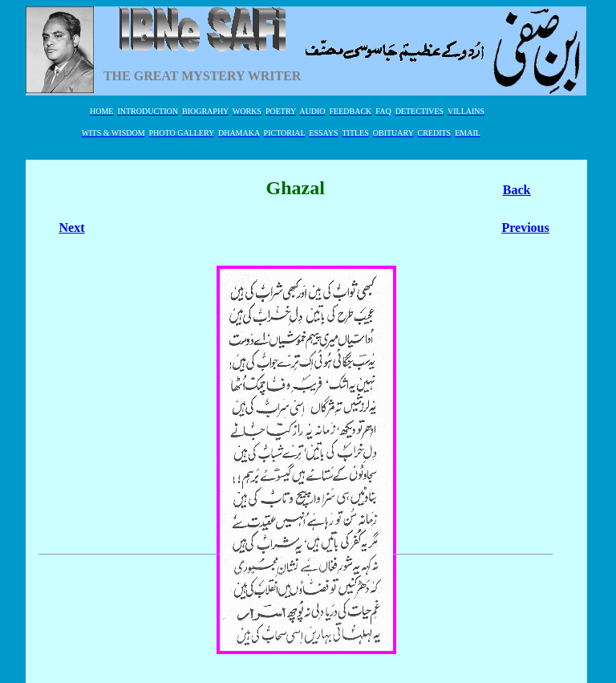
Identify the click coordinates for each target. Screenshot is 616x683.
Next (72, 228)
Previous (525, 228)
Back (517, 190)
